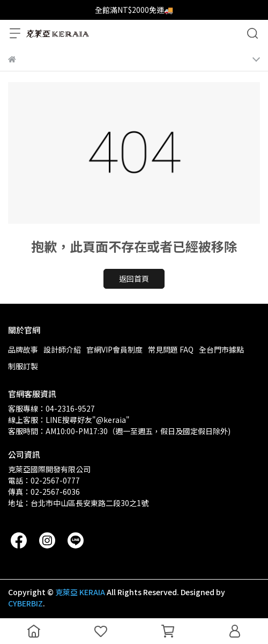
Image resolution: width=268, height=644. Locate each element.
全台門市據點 (221, 349)
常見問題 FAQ (171, 349)
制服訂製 (23, 366)
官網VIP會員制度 (114, 349)
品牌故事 (23, 349)
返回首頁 (134, 279)
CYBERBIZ (25, 603)
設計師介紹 (62, 349)
